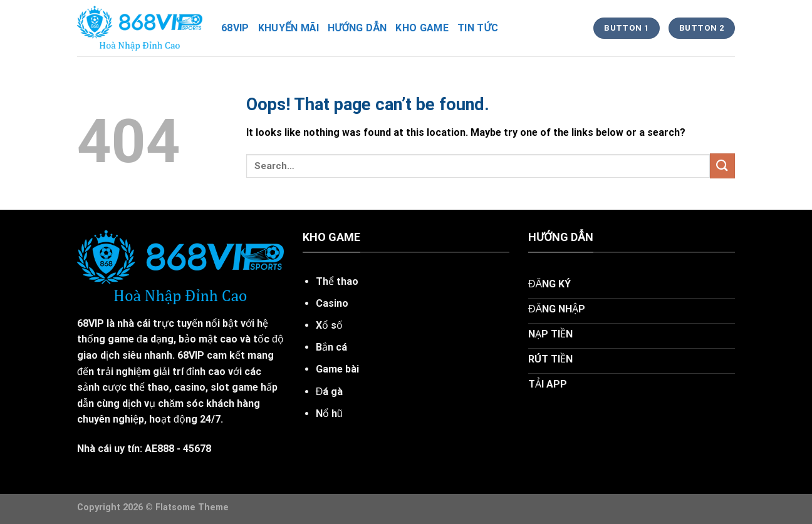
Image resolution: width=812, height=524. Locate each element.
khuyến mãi (289, 28)
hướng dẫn (357, 28)
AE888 (159, 449)
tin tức (478, 28)
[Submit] (722, 166)
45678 (197, 449)
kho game (422, 28)
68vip (235, 28)
